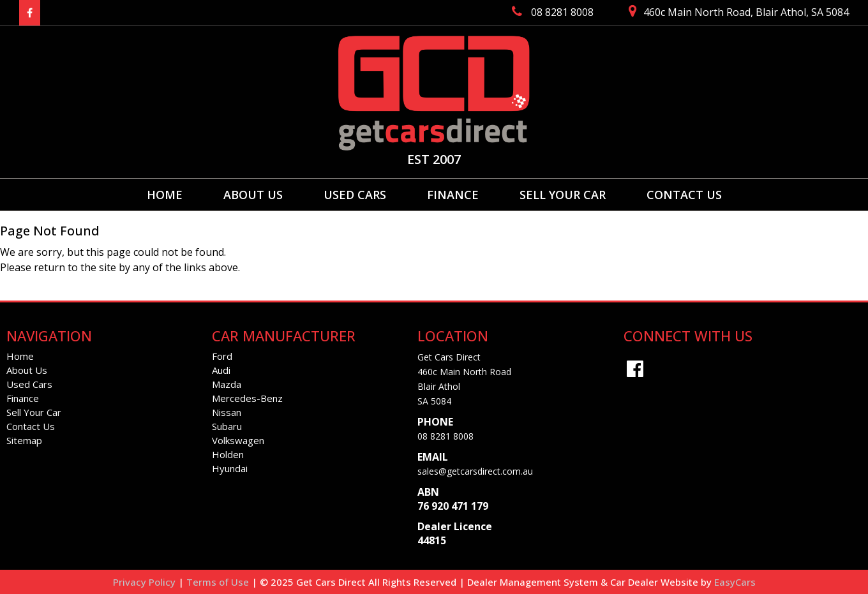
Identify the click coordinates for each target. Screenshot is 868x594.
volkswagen (238, 440)
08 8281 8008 (445, 436)
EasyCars (735, 582)
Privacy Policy (146, 582)
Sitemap (24, 440)
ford (222, 356)
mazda (227, 384)
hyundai (230, 468)
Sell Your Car (563, 195)
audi (221, 370)
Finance (453, 195)
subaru (227, 426)
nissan (227, 412)
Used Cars (355, 195)
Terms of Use (219, 582)
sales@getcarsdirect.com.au (475, 471)
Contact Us (684, 195)
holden (228, 454)
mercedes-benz (247, 398)
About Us (253, 195)
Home (165, 195)
